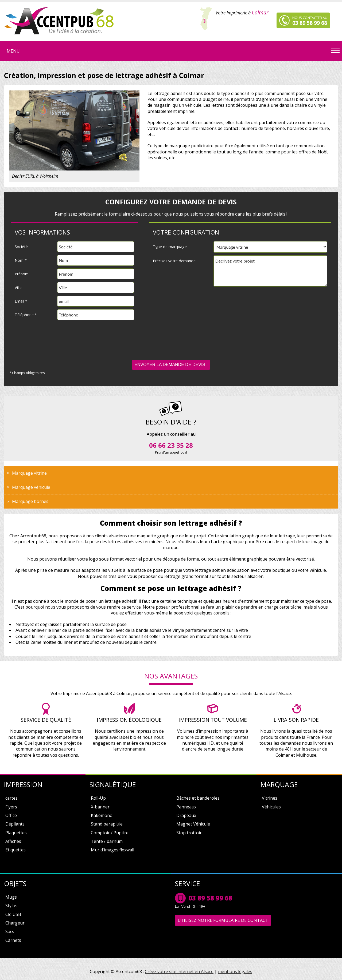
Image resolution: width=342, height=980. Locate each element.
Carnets (13, 940)
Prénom (22, 274)
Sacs (10, 931)
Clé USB (13, 914)
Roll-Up (98, 798)
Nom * (21, 260)
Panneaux (186, 807)
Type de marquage (170, 247)
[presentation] (171, 344)
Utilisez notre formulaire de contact (223, 920)
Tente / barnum (107, 841)
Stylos (11, 906)
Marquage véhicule (31, 487)
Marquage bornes (30, 501)
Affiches (13, 841)
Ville (18, 287)
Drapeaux (186, 815)
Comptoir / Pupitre (110, 833)
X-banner (100, 807)
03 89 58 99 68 (210, 898)
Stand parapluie (107, 824)
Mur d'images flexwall (112, 850)
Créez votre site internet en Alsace (179, 971)
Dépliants (15, 824)
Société (21, 247)
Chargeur (15, 923)
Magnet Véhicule (193, 824)
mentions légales (235, 971)
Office (11, 815)
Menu (13, 51)
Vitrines (270, 798)
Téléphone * (26, 315)
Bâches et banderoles (198, 798)
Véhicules (271, 807)
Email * (21, 301)
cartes (11, 798)
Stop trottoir (189, 833)
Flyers (11, 807)
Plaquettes (16, 833)
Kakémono (102, 815)
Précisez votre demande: (175, 261)
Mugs (11, 897)
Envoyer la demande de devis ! (171, 365)
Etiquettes (15, 850)
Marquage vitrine (29, 473)
